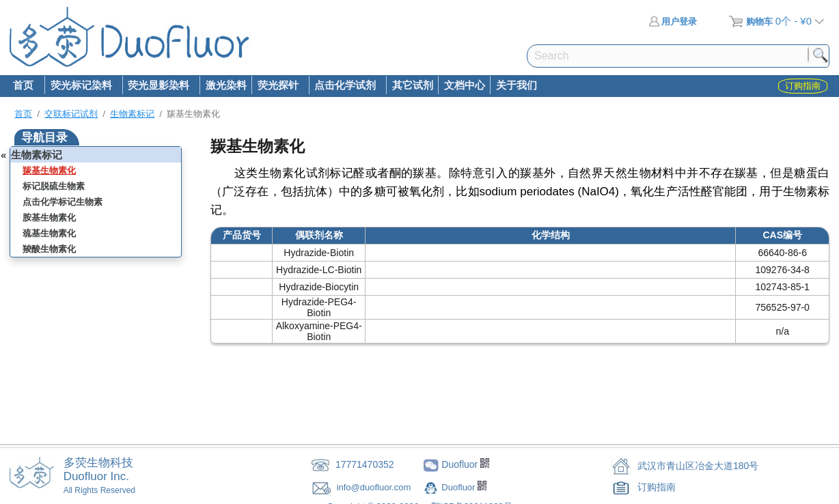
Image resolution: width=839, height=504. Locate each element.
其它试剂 (413, 85)
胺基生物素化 (49, 218)
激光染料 (226, 85)
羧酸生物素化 (49, 249)
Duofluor (459, 487)
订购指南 (657, 487)
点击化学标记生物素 (63, 202)
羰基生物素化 (49, 170)
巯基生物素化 (49, 233)
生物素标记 (132, 114)
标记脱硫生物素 (54, 186)
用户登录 (673, 22)
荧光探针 (277, 86)
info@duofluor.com (375, 487)
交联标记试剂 (71, 114)
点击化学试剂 (345, 86)
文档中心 (465, 85)
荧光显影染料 (159, 86)
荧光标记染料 (81, 86)
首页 (23, 85)
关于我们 (517, 85)
